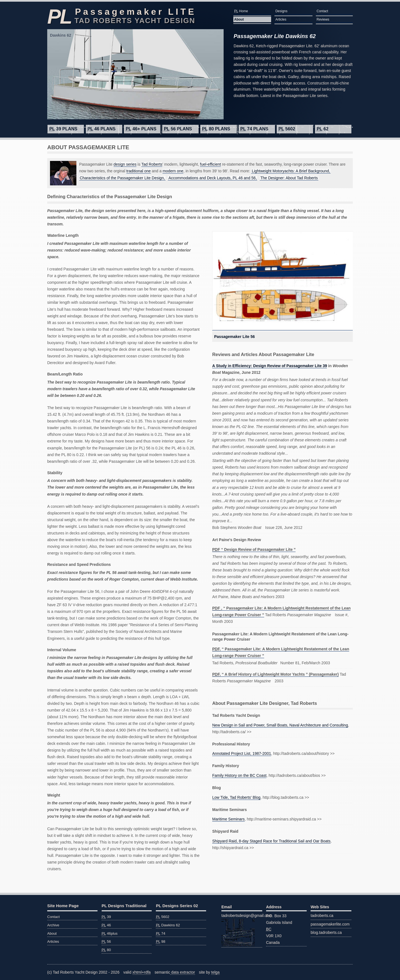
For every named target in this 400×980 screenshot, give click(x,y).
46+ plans (141, 129)
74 (161, 933)
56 (106, 942)
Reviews (323, 19)
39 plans (63, 129)
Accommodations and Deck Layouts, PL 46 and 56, (212, 178)
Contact (322, 11)
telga (215, 972)
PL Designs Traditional (124, 906)
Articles (281, 19)
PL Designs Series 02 (177, 906)
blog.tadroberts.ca (326, 932)
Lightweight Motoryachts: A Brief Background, (291, 171)
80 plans (216, 129)
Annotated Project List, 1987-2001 (242, 753)
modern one (173, 171)
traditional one (139, 171)
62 (322, 129)
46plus (110, 933)
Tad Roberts (152, 164)
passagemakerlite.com (330, 924)
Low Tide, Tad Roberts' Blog (236, 797)
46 (106, 925)
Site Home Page (63, 906)
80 (106, 950)
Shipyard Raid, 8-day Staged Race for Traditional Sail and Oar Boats (271, 841)
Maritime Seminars (228, 819)
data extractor (182, 972)
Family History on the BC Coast (239, 775)
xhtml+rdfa (142, 972)
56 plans (178, 129)
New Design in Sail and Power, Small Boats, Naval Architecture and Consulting (280, 725)
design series (125, 164)
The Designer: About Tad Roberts (289, 178)
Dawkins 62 (168, 925)
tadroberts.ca (322, 916)
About (239, 19)
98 (161, 942)
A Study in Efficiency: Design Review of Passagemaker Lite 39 (270, 366)
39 (106, 917)
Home (241, 11)
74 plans (254, 129)
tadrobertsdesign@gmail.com (242, 930)
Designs (281, 11)
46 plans (102, 129)
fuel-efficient (210, 164)
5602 (287, 129)
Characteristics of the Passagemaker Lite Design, (122, 178)
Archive (53, 925)
